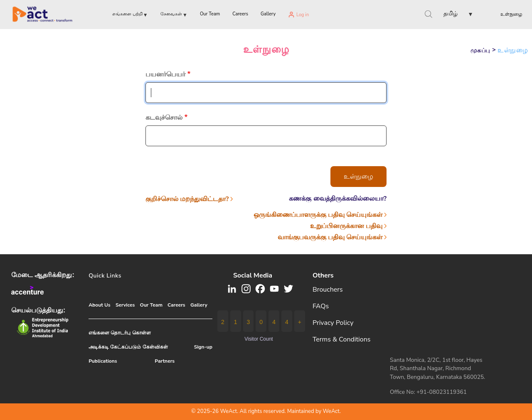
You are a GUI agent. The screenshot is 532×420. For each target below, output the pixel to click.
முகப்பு (480, 50)
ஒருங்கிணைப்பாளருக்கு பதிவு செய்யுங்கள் (318, 215)
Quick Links (105, 276)
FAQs (321, 306)
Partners (165, 361)
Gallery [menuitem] (268, 14)
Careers (176, 305)
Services (125, 305)
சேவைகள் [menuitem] (174, 15)
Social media (253, 275)
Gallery (199, 305)
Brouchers (328, 290)
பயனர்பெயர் (165, 74)
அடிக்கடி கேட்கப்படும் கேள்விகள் (128, 347)
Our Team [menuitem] (210, 14)
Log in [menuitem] (303, 15)
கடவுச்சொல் (164, 118)
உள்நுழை (511, 14)
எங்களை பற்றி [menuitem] (130, 15)
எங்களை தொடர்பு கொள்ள (119, 333)
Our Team (151, 305)
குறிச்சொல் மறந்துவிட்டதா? (187, 199)
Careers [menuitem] (240, 14)
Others (323, 275)
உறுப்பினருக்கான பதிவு (346, 226)
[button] (451, 15)
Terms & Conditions (342, 339)
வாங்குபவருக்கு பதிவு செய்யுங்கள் (330, 237)
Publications (103, 361)
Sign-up (203, 347)
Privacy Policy (333, 323)
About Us (100, 305)
